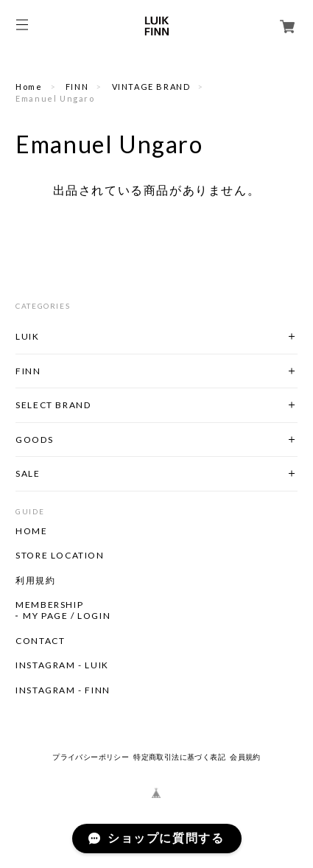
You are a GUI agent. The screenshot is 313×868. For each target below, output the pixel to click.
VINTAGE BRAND (151, 87)
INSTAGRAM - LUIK (62, 665)
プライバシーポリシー (91, 757)
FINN (77, 87)
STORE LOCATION (60, 556)
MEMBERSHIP (49, 605)
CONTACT (40, 641)
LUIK (27, 336)
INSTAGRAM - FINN (63, 690)
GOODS (34, 440)
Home (29, 87)
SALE (28, 473)
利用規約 (35, 581)
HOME (31, 531)
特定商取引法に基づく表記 (179, 757)
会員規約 (245, 757)
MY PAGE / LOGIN (67, 616)
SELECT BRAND (53, 405)
